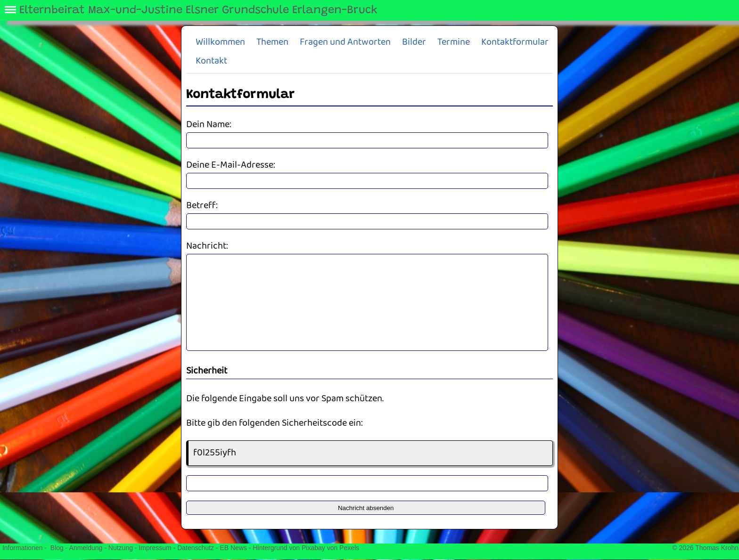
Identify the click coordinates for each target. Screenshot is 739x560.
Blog (57, 548)
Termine (454, 42)
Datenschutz (196, 548)
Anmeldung (86, 548)
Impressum (155, 548)
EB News (233, 548)
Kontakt (211, 61)
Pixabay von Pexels (330, 548)
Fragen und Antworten (345, 42)
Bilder (414, 42)
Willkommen (220, 42)
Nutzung (121, 548)
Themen (272, 42)
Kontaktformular (515, 42)
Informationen (23, 548)
